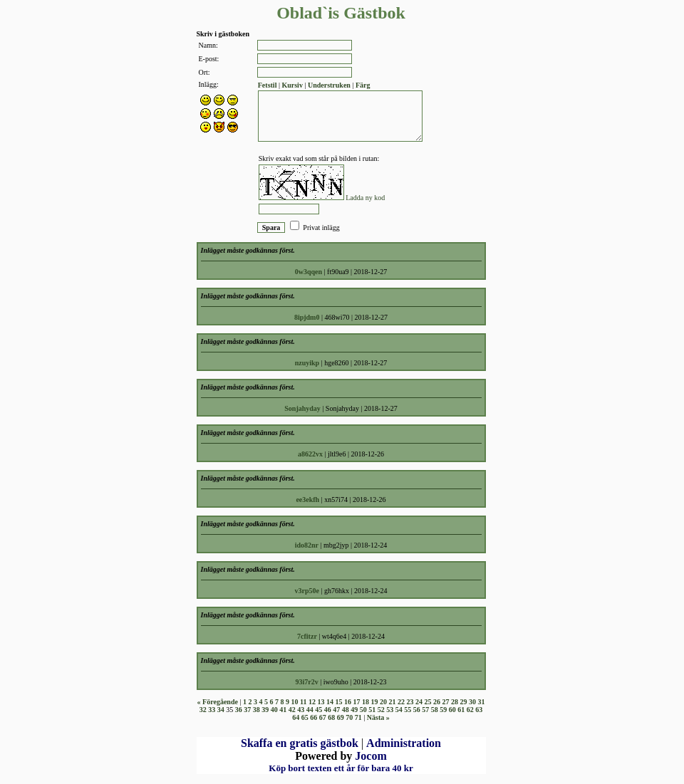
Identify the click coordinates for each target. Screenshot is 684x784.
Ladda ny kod (365, 198)
